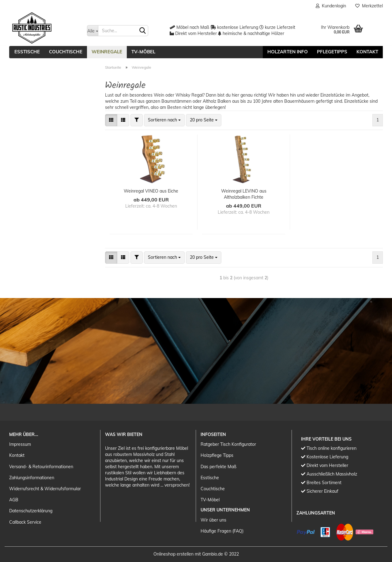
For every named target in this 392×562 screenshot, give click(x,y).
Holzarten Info (288, 52)
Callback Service (25, 522)
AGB (14, 500)
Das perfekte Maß (219, 467)
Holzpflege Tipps (217, 455)
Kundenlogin (331, 6)
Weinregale (107, 52)
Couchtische (66, 52)
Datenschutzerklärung (31, 511)
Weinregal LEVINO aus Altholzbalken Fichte (244, 194)
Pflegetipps (332, 52)
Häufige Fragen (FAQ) (222, 531)
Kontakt (367, 52)
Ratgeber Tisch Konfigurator (228, 444)
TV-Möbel (143, 52)
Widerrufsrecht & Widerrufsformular (45, 489)
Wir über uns (213, 520)
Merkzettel (369, 6)
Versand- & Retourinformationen (41, 467)
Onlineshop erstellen (173, 554)
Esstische (27, 52)
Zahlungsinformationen (32, 478)
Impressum (20, 444)
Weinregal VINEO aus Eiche (151, 191)
